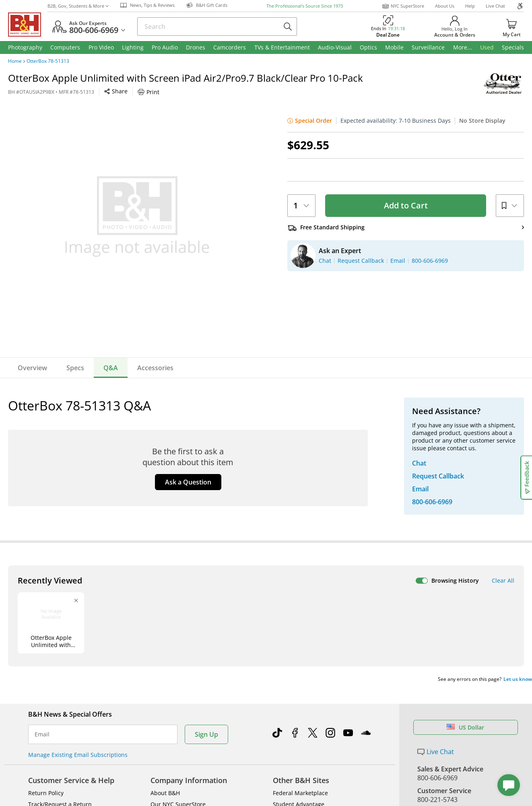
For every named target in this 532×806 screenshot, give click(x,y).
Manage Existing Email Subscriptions (78, 755)
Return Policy (46, 793)
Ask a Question (188, 482)
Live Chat (495, 6)
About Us (445, 6)
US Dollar (465, 727)
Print (148, 92)
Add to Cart (406, 205)
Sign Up (206, 734)
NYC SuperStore (403, 6)
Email (42, 734)
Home (15, 61)
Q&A (111, 368)
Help (470, 6)
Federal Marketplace (300, 793)
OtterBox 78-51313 (48, 61)
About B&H (165, 793)
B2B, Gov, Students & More (78, 6)
